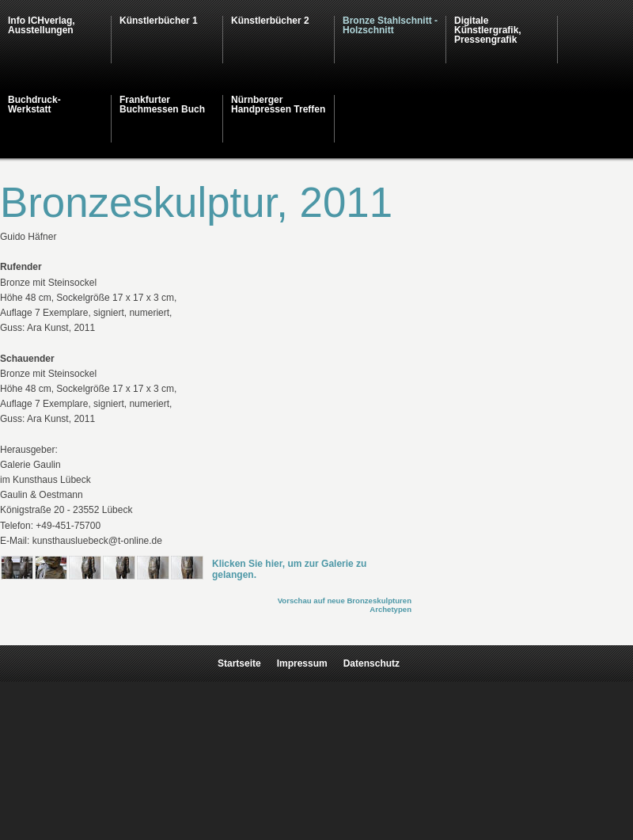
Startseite (239, 663)
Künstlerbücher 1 (159, 21)
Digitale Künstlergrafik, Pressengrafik (488, 30)
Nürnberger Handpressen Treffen (278, 105)
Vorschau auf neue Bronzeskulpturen (345, 601)
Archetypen (390, 609)
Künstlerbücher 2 (270, 21)
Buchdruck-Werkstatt (34, 105)
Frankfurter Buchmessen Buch (162, 105)
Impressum (302, 663)
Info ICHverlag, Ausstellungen (42, 25)
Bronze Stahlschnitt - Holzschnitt (390, 25)
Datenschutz (371, 663)
